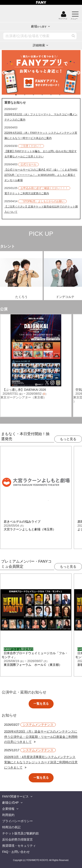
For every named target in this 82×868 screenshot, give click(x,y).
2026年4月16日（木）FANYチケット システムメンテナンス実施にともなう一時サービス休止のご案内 (41, 135)
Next (78, 71)
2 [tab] (29, 95)
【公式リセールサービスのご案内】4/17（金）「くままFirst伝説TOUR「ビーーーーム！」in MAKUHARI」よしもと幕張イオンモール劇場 (41, 175)
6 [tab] (64, 95)
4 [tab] (47, 95)
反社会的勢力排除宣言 (17, 839)
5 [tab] (55, 95)
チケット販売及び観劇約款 (21, 833)
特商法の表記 (11, 827)
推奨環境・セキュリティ (19, 846)
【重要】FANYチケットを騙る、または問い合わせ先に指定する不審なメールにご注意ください (41, 154)
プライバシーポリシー (17, 821)
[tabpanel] (41, 72)
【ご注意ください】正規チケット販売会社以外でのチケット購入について (41, 209)
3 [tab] (38, 95)
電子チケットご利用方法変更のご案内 (27, 193)
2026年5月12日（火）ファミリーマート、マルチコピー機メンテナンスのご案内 (41, 117)
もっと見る (68, 439)
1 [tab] (20, 95)
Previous (4, 71)
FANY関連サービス (15, 796)
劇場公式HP (10, 803)
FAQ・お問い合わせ (16, 852)
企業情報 (8, 809)
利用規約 (8, 815)
